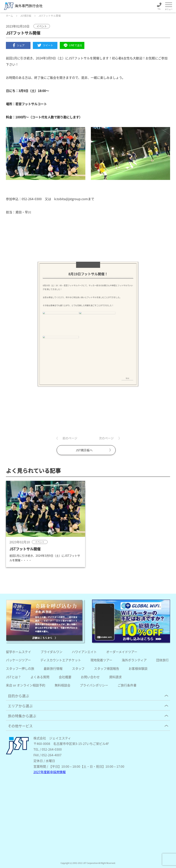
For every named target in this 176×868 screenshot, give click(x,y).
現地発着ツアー (101, 660)
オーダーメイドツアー (122, 652)
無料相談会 (63, 685)
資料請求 (115, 677)
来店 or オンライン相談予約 (26, 685)
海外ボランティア (134, 660)
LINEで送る (72, 45)
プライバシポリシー (94, 685)
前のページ (70, 438)
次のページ (106, 438)
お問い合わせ (90, 677)
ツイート (45, 45)
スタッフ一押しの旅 (20, 668)
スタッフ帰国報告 (107, 668)
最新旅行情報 (53, 668)
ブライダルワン (51, 652)
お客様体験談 (138, 668)
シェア (18, 45)
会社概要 (65, 677)
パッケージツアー (18, 660)
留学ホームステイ (18, 652)
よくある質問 (40, 677)
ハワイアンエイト (84, 652)
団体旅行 (162, 660)
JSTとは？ (13, 677)
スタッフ (78, 668)
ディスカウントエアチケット (61, 660)
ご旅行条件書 (127, 685)
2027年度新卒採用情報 (50, 772)
